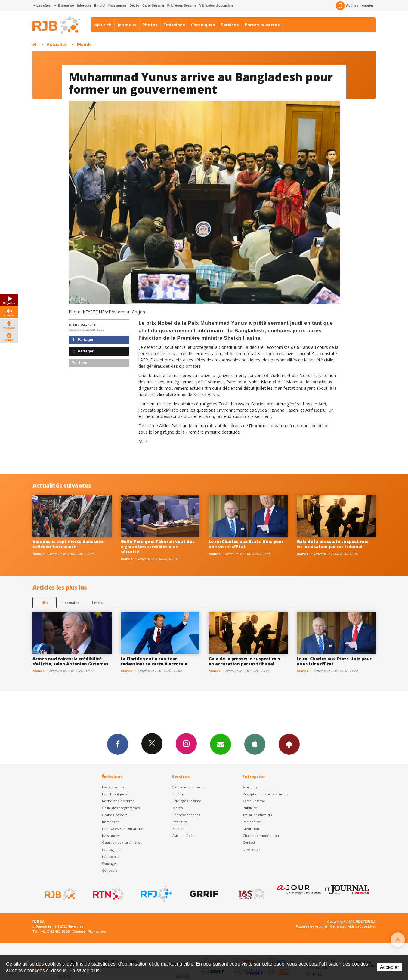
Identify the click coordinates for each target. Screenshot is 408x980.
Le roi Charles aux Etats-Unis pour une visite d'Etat (246, 544)
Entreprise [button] (64, 5)
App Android (289, 744)
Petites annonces (186, 815)
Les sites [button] (42, 5)
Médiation (251, 829)
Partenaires (252, 822)
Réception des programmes (265, 794)
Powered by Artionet (312, 926)
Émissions (174, 25)
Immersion (111, 822)
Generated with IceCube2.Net (353, 926)
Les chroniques (114, 794)
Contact (249, 842)
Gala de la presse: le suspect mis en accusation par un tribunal (332, 544)
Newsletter (252, 850)
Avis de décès (183, 836)
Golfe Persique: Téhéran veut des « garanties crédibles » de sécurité (158, 547)
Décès (134, 5)
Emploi (100, 5)
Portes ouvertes (262, 25)
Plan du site (97, 932)
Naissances (117, 5)
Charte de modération (261, 836)
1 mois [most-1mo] (97, 602)
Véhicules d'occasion (216, 5)
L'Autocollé (111, 857)
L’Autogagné (112, 850)
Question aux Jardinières (122, 842)
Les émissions (113, 787)
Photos (150, 25)
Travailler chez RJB (257, 815)
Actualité (57, 44)
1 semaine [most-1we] (71, 602)
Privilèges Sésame (182, 5)
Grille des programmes (121, 808)
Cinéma (179, 794)
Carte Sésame (153, 5)
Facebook (118, 744)
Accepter (389, 967)
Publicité (250, 808)
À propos (250, 787)
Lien (80, 363)
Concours (110, 870)
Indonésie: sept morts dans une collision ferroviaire (68, 544)
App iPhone (255, 744)
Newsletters (221, 744)
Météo (178, 808)
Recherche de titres (118, 801)
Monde (84, 44)
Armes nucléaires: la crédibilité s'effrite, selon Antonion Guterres (70, 661)
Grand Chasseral (115, 815)
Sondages (110, 863)
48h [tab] (45, 602)
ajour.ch (103, 25)
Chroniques (203, 25)
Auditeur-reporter (355, 6)
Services (230, 25)
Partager (83, 340)
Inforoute (84, 5)
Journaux (127, 25)
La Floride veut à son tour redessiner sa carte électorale (154, 661)
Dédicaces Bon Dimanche (123, 829)
